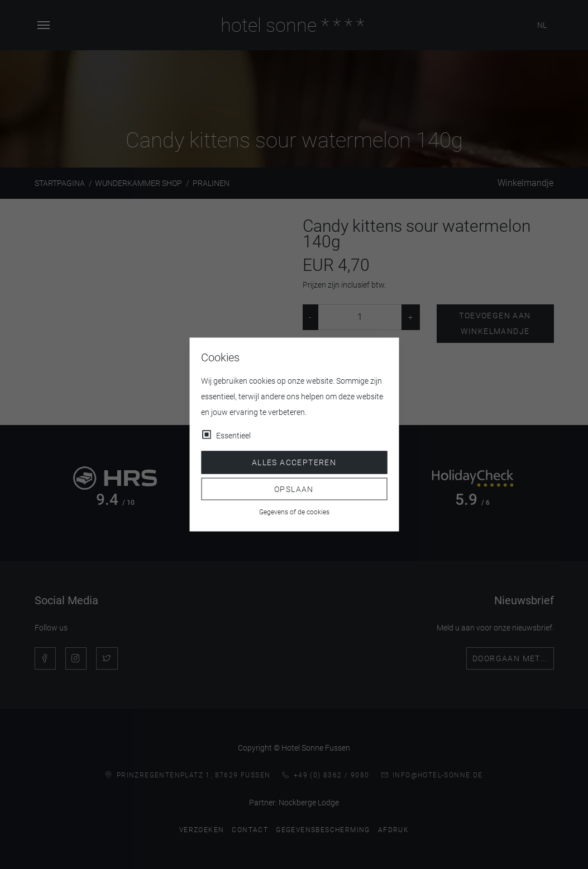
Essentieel (233, 436)
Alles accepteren (294, 462)
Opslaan (294, 489)
